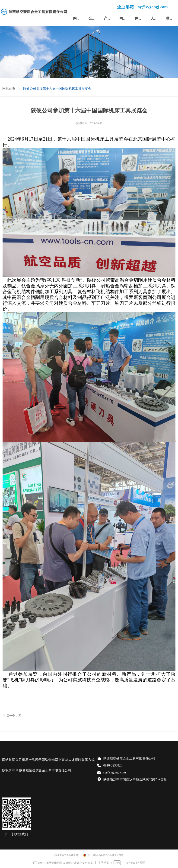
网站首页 (9, 89)
